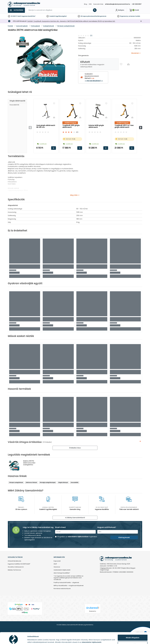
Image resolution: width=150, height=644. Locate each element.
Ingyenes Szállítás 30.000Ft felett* (19, 564)
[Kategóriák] (16, 10)
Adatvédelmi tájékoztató (62, 570)
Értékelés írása (75, 448)
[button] (141, 128)
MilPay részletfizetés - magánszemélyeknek (69, 586)
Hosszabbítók (14, 105)
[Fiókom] (120, 10)
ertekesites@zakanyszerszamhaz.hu (117, 4)
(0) (91, 36)
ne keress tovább (134, 16)
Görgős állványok (63, 483)
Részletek (31, 639)
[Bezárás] (141, 21)
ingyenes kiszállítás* (29, 16)
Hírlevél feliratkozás (14, 561)
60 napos (84, 16)
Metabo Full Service (14, 570)
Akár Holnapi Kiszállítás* (62, 573)
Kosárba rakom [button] (54, 148)
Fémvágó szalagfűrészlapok (48, 483)
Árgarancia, (124, 16)
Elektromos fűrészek (31, 483)
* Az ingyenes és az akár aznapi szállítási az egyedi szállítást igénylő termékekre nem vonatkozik (68, 578)
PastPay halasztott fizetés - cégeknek (66, 583)
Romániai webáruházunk (62, 589)
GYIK (90, 4)
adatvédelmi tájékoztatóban (78, 537)
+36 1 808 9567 (137, 4)
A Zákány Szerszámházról (75, 518)
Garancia (57, 567)
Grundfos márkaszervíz (16, 567)
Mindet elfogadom (133, 629)
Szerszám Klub (98, 4)
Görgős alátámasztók (17, 101)
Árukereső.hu (93, 611)
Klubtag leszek (124, 537)
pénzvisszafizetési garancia (97, 16)
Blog (86, 4)
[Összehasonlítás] (128, 64)
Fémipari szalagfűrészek (16, 483)
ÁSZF (55, 564)
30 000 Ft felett (16, 16)
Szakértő (52, 16)
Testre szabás (133, 636)
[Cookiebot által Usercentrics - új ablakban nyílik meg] (13, 640)
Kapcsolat (57, 561)
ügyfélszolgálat (61, 16)
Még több (74, 195)
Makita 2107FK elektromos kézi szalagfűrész (29, 463)
